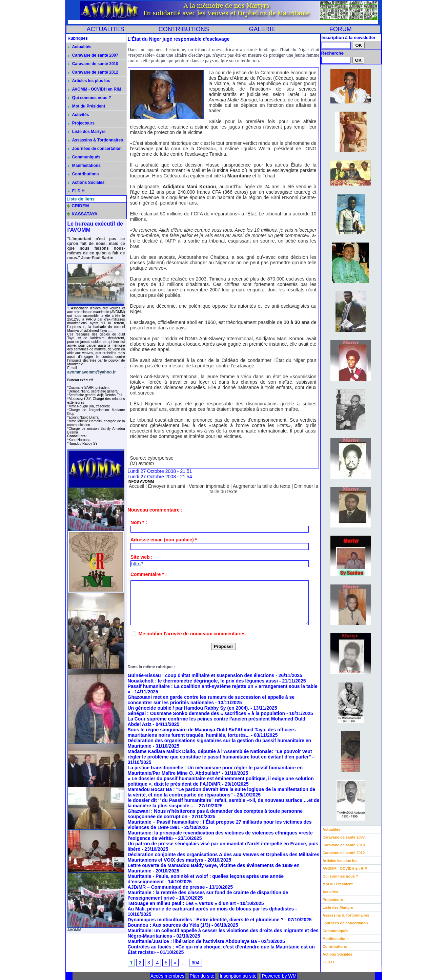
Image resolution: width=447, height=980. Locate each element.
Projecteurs (81, 123)
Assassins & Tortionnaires (95, 140)
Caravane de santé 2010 (93, 64)
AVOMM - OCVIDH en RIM (95, 89)
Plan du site (202, 976)
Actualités (80, 47)
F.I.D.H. (77, 191)
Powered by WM (279, 976)
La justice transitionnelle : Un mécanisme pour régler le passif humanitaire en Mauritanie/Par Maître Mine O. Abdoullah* (215, 770)
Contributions (83, 174)
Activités (78, 115)
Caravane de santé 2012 (93, 72)
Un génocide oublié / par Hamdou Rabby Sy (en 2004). (189, 708)
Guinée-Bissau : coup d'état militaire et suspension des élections (201, 675)
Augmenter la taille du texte (262, 486)
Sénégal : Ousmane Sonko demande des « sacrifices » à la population (206, 713)
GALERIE (262, 29)
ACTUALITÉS (106, 29)
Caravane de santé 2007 (93, 55)
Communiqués (84, 157)
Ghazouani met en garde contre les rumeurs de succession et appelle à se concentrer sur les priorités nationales (211, 700)
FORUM (341, 29)
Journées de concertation (95, 149)
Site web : (141, 557)
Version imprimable (209, 486)
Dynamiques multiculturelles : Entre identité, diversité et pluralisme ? (206, 920)
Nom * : (139, 522)
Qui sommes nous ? (89, 98)
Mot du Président (87, 106)
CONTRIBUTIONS (184, 29)
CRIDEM (80, 206)
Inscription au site (238, 976)
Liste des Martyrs (87, 132)
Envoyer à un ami (167, 486)
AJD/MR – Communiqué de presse (166, 887)
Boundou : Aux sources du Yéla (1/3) (169, 925)
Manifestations (84, 166)
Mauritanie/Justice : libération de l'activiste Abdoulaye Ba (192, 941)
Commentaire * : (149, 574)
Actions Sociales (86, 182)
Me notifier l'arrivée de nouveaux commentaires (192, 634)
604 (195, 963)
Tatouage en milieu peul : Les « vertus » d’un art (182, 903)
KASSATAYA (85, 214)
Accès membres (167, 976)
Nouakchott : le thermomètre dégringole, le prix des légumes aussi (203, 681)
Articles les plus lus (89, 81)
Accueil (136, 486)
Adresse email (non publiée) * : (165, 540)
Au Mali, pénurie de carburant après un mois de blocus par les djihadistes (211, 909)
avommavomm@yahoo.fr (92, 372)
